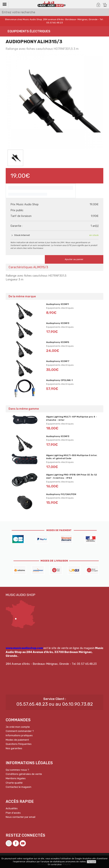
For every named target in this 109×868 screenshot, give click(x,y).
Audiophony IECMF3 (58, 323)
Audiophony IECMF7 (58, 361)
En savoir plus (55, 864)
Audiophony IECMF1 (57, 304)
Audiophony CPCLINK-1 (59, 380)
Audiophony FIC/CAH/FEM (61, 494)
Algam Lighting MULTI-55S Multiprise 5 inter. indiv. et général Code (72, 457)
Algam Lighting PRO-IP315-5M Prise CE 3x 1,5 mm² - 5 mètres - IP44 (71, 476)
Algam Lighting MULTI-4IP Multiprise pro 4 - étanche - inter (71, 418)
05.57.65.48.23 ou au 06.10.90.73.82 (55, 704)
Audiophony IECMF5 (58, 342)
